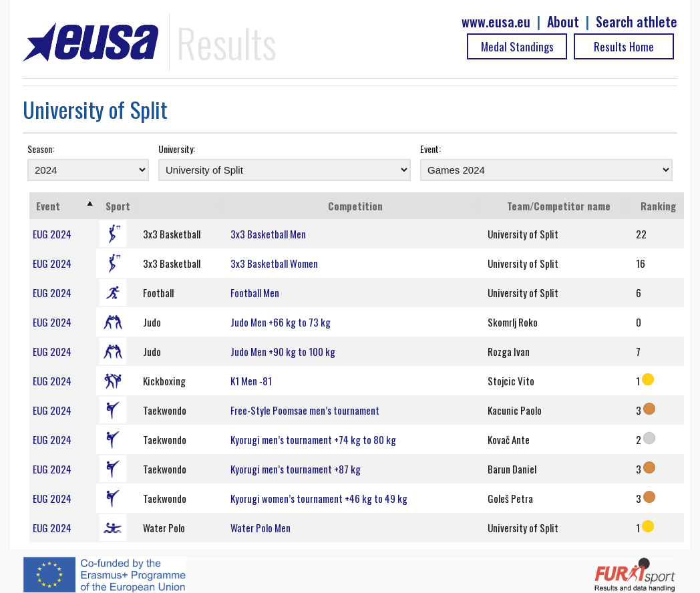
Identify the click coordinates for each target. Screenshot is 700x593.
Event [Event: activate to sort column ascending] (48, 206)
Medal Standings (517, 46)
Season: (41, 149)
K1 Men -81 (251, 381)
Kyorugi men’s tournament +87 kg (296, 469)
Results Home (624, 46)
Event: (430, 149)
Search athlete (637, 22)
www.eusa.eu (496, 22)
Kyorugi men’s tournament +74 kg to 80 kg (313, 439)
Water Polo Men (260, 528)
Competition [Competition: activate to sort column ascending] (355, 206)
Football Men (255, 292)
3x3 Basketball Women (274, 263)
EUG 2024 (52, 234)
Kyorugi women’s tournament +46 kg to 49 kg (319, 498)
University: (177, 149)
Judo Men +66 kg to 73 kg (281, 322)
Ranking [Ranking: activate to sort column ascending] (658, 206)
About (563, 22)
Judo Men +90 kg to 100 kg (283, 351)
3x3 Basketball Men (268, 234)
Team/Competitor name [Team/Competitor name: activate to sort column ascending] (559, 206)
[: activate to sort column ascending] (183, 206)
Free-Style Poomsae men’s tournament (305, 410)
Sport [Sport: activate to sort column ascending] (118, 206)
